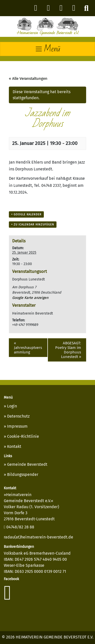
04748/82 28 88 (19, 527)
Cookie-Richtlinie (23, 436)
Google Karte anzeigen (30, 298)
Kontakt (14, 446)
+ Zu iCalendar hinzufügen (33, 225)
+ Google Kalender (26, 214)
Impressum (17, 426)
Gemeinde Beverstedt (27, 464)
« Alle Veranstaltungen (28, 79)
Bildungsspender (23, 474)
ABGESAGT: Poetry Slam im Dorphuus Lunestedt (68, 350)
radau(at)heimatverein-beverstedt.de (39, 537)
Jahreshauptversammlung (28, 348)
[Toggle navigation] (48, 49)
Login (12, 406)
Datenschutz (18, 416)
